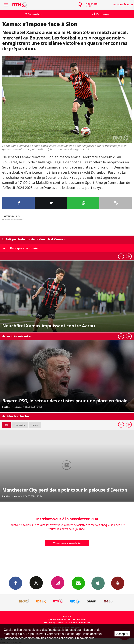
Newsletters (78, 583)
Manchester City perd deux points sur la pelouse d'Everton (65, 490)
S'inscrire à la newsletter (67, 543)
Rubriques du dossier (21, 248)
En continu (33, 14)
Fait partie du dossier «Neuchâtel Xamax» (34, 239)
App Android (118, 583)
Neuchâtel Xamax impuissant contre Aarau (49, 326)
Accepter (122, 634)
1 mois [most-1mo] (35, 425)
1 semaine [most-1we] (20, 425)
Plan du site (84, 622)
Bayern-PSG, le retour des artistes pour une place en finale (65, 401)
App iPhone (98, 583)
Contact (73, 622)
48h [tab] (7, 425)
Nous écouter (125, 4)
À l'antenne (100, 14)
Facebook (16, 583)
